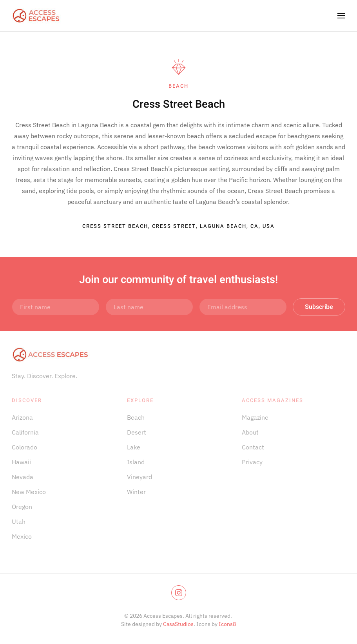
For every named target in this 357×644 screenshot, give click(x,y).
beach (178, 86)
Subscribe (319, 307)
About (250, 432)
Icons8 (227, 624)
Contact (253, 447)
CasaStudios (178, 624)
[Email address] (243, 307)
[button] (341, 16)
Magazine (255, 417)
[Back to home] (36, 16)
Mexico (22, 536)
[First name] (56, 307)
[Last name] (149, 307)
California (25, 432)
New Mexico (29, 492)
